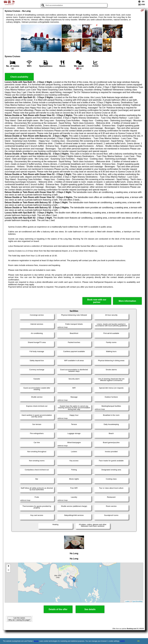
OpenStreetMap (137, 601)
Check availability (19, 77)
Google (36, 641)
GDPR (122, 641)
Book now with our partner (97, 301)
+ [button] (8, 566)
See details (90, 609)
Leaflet (127, 601)
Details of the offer (58, 609)
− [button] (8, 570)
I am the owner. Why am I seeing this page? (19, 619)
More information (127, 301)
